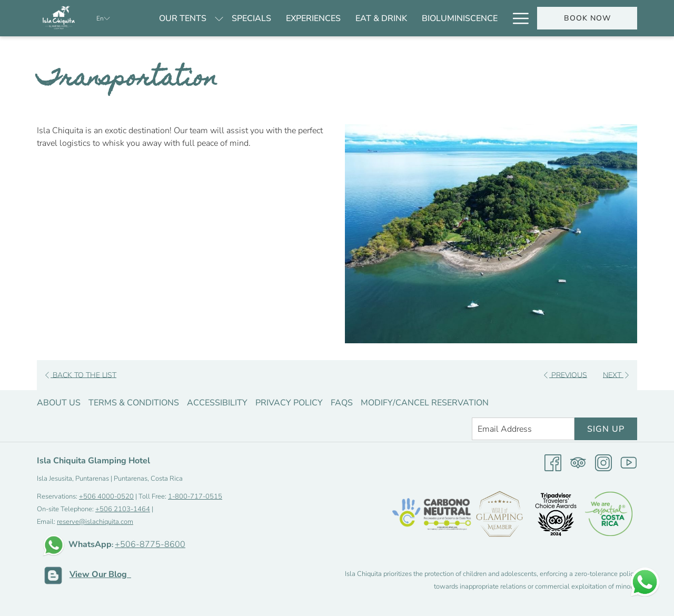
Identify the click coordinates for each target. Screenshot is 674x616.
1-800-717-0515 (195, 496)
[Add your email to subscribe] (523, 429)
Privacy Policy (289, 403)
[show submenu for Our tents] (219, 18)
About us (59, 403)
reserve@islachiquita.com (95, 522)
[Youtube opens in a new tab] (629, 462)
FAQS (342, 403)
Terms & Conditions (134, 403)
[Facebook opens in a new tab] (553, 462)
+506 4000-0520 (106, 496)
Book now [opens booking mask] (587, 18)
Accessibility (217, 403)
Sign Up (606, 429)
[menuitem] (183, 18)
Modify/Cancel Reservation (425, 403)
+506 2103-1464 (123, 509)
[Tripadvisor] (578, 462)
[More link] (517, 18)
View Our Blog (100, 574)
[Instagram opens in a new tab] (603, 462)
